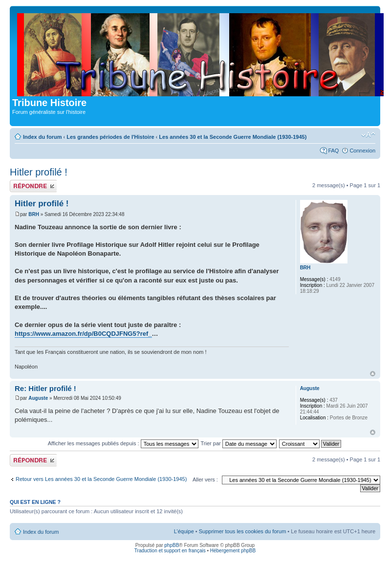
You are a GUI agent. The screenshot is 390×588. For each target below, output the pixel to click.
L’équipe (184, 531)
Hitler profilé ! (39, 172)
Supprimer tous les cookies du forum (243, 531)
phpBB (172, 545)
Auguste (38, 398)
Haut (373, 374)
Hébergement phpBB (233, 551)
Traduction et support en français (170, 551)
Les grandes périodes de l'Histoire (110, 137)
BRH (34, 214)
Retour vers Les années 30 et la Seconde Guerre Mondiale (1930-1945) (101, 479)
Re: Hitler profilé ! (45, 388)
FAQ (333, 151)
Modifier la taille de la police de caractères (368, 135)
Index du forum (42, 137)
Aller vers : (205, 479)
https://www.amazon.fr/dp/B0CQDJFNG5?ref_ (83, 334)
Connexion (362, 151)
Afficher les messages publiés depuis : (123, 443)
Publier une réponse (33, 186)
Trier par (239, 443)
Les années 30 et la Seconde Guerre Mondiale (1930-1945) (233, 137)
